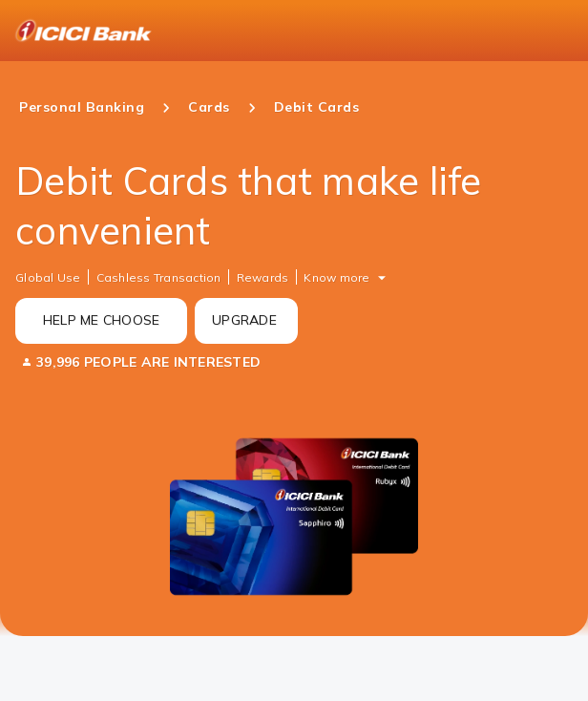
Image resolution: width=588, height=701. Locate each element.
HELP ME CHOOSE (102, 320)
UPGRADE (244, 320)
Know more (336, 277)
